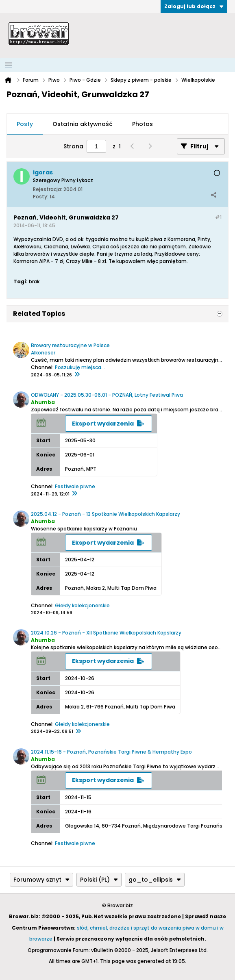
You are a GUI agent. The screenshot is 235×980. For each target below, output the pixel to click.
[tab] (25, 124)
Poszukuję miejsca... (80, 367)
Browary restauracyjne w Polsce (70, 345)
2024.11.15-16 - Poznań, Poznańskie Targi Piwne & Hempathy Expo (111, 752)
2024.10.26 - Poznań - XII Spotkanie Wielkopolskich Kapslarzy (106, 633)
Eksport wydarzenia (103, 424)
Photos (143, 124)
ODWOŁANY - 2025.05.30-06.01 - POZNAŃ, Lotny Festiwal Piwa (107, 395)
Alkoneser (43, 353)
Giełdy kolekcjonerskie (82, 605)
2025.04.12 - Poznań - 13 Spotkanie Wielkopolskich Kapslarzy (106, 514)
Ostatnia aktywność (83, 124)
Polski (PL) (99, 880)
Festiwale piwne (75, 486)
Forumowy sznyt (41, 880)
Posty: (41, 197)
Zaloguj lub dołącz (194, 6)
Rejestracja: (48, 189)
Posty (25, 124)
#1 (218, 217)
